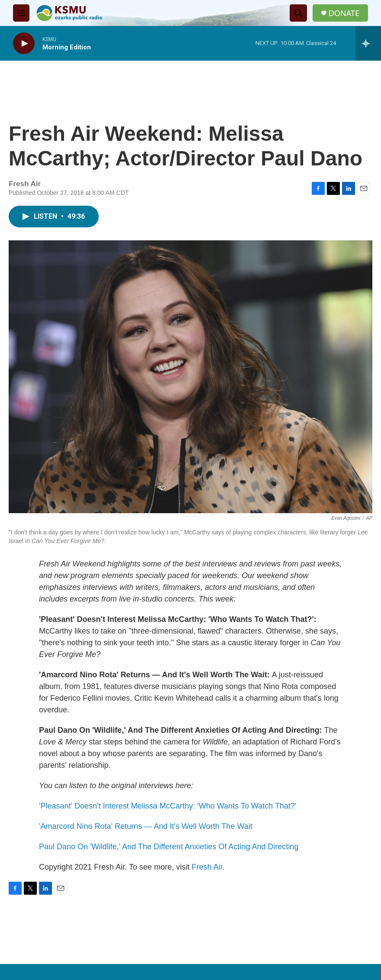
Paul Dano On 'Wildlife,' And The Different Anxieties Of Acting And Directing (169, 847)
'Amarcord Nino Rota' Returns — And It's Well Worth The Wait (146, 826)
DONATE (344, 13)
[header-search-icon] (298, 13)
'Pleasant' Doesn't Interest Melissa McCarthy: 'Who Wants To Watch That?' (168, 806)
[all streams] (368, 43)
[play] (24, 44)
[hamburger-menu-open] (21, 13)
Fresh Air (207, 867)
